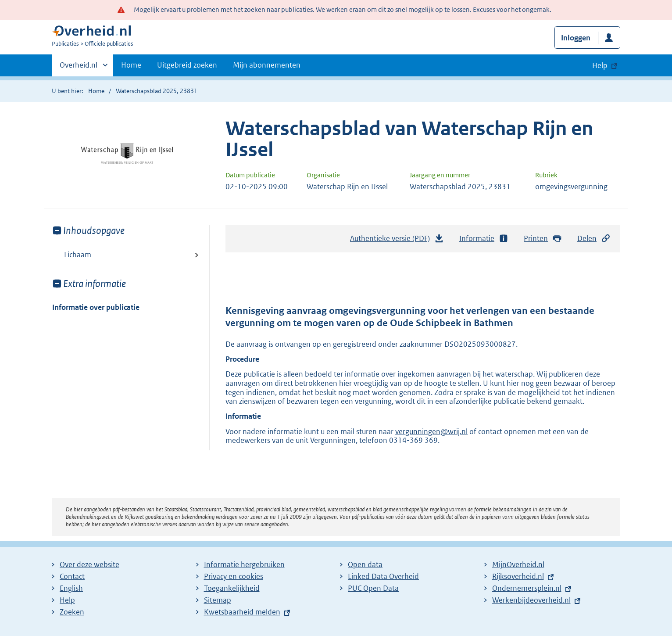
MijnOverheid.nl (518, 564)
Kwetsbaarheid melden (242, 612)
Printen (543, 239)
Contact (72, 576)
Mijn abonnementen (267, 65)
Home (131, 65)
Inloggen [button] (576, 38)
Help (67, 600)
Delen (594, 239)
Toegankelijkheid (232, 588)
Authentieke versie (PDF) (397, 241)
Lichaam (78, 255)
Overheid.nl (79, 68)
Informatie (484, 239)
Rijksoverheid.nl (518, 576)
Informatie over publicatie (96, 307)
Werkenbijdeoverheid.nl (531, 600)
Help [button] (600, 65)
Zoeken (72, 612)
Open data (365, 564)
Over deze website (89, 564)
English (71, 588)
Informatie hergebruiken (244, 564)
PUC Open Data (373, 588)
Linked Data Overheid (383, 576)
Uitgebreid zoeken (187, 65)
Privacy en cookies (234, 576)
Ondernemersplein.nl (527, 588)
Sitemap (218, 600)
